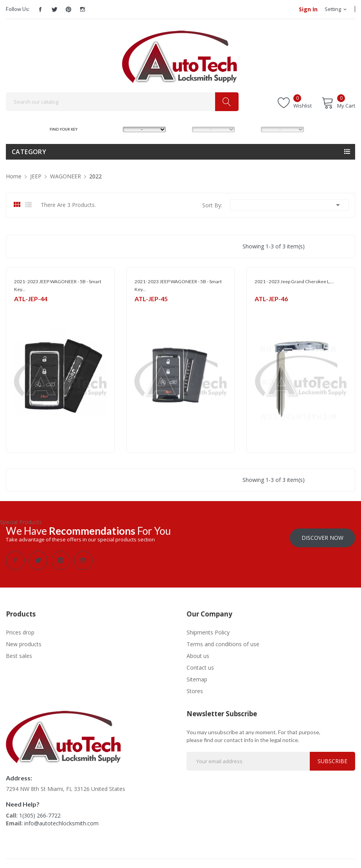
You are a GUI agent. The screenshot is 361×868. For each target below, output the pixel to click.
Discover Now (322, 535)
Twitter (54, 9)
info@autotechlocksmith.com (61, 820)
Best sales (19, 653)
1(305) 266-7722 (40, 813)
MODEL (181, 129)
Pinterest (68, 9)
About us (198, 653)
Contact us (200, 665)
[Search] (122, 102)
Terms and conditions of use (223, 641)
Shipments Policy (208, 630)
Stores (195, 688)
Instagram (83, 9)
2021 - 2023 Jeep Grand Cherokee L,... (294, 281)
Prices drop (20, 630)
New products (24, 641)
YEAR (248, 129)
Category (29, 152)
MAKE (111, 129)
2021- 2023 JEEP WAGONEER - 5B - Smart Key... (58, 285)
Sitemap (197, 677)
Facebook (40, 9)
